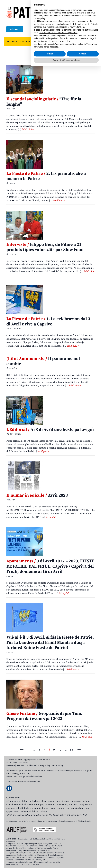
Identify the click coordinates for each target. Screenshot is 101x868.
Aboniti (15, 29)
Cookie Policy (57, 765)
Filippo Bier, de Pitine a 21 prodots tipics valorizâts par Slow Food (45, 247)
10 (60, 750)
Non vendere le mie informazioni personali (58, 835)
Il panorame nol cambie (43, 361)
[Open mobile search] (85, 29)
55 (72, 750)
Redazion (11, 765)
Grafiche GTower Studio (29, 782)
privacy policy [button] (64, 844)
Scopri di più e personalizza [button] (66, 862)
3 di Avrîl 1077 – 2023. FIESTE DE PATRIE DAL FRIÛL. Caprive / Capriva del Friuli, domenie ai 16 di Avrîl (50, 566)
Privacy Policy (44, 765)
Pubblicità (31, 765)
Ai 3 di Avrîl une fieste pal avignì (50, 430)
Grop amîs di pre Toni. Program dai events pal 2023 (44, 716)
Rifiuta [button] (50, 856)
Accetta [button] (83, 856)
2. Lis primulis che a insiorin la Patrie (46, 176)
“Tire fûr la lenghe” (44, 102)
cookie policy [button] (39, 821)
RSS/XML (21, 765)
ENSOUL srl (12, 782)
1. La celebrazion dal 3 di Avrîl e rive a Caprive (48, 322)
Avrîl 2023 (37, 495)
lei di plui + (28, 129)
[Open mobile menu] (92, 29)
